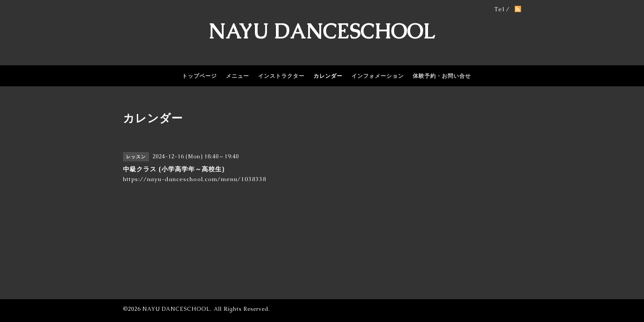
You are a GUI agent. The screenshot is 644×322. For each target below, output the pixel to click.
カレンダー (328, 76)
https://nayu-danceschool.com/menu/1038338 (195, 179)
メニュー (237, 76)
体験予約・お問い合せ (442, 76)
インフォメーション (378, 76)
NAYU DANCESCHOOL (322, 31)
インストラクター (281, 76)
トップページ (199, 76)
